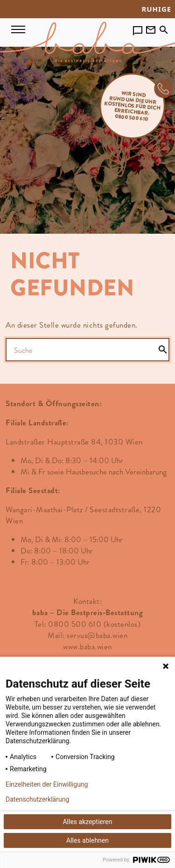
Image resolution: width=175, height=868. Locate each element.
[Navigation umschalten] (18, 29)
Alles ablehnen (87, 840)
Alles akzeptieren (87, 822)
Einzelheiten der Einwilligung (47, 784)
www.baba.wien (87, 646)
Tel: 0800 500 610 (68, 624)
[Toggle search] (164, 28)
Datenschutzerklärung (37, 799)
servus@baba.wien (97, 635)
